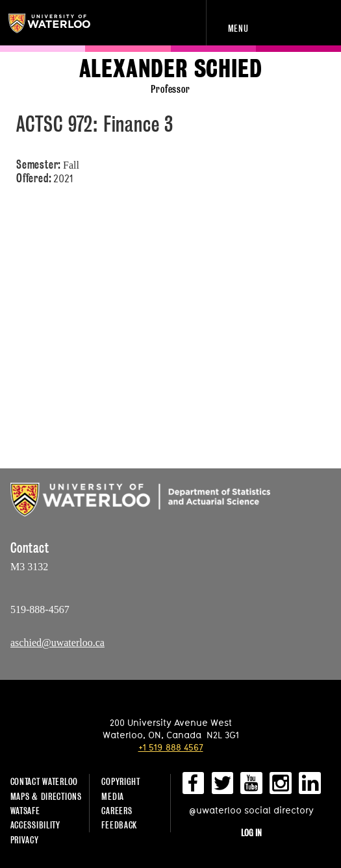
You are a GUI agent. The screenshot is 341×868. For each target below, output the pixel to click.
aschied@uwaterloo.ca (57, 643)
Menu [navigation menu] (238, 28)
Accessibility (35, 825)
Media (113, 796)
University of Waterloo (63, 23)
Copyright (120, 781)
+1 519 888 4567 (171, 747)
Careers (117, 811)
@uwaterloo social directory (251, 810)
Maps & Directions (46, 796)
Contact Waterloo (44, 781)
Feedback (119, 825)
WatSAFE (25, 811)
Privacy (25, 840)
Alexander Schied (171, 69)
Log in (251, 833)
